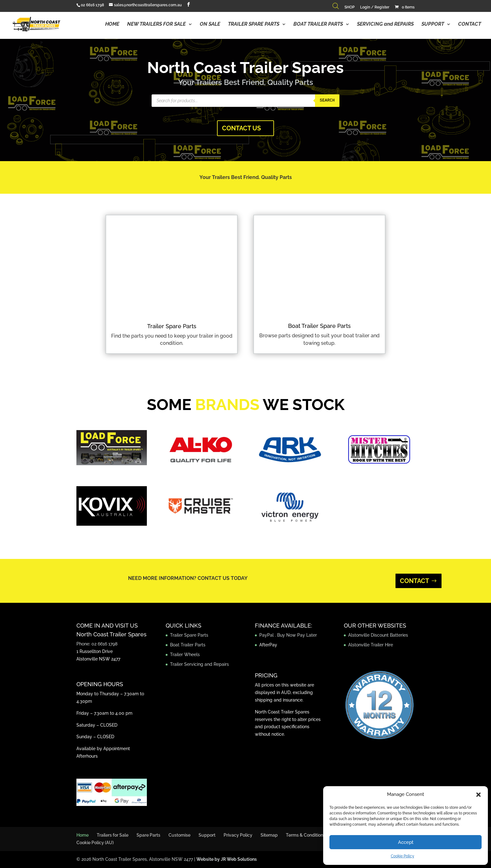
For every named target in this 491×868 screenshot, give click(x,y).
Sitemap (269, 835)
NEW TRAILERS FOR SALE (156, 24)
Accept (406, 842)
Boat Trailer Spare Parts (319, 326)
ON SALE (210, 24)
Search (327, 100)
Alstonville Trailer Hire (371, 645)
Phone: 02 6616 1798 (97, 644)
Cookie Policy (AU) (95, 843)
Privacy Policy (238, 835)
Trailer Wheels (185, 655)
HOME (112, 24)
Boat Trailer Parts (188, 645)
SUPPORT (433, 24)
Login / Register (375, 7)
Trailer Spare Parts (172, 326)
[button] (478, 795)
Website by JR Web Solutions (227, 859)
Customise (179, 835)
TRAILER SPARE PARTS (254, 24)
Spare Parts (148, 835)
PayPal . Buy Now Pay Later (289, 635)
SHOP (349, 7)
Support (207, 835)
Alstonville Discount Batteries (378, 635)
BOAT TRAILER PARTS (318, 24)
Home (83, 835)
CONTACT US (241, 128)
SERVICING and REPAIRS (385, 24)
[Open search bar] (336, 7)
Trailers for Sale (113, 835)
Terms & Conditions (306, 835)
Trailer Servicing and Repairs (199, 664)
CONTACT (470, 24)
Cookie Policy (403, 856)
